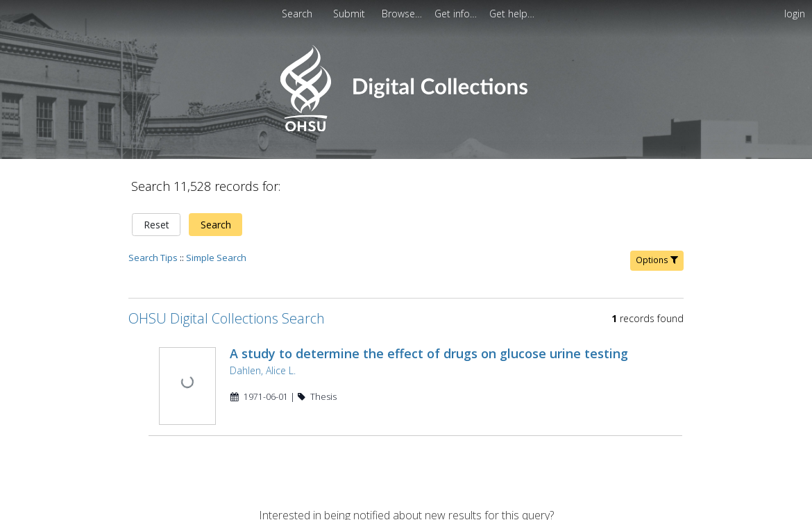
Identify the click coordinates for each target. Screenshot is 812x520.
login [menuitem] (795, 14)
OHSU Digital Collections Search (227, 310)
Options (657, 252)
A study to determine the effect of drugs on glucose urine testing (428, 345)
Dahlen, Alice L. (261, 362)
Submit (350, 14)
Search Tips (153, 249)
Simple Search (216, 249)
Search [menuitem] (297, 14)
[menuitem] (403, 14)
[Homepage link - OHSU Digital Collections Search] (406, 128)
